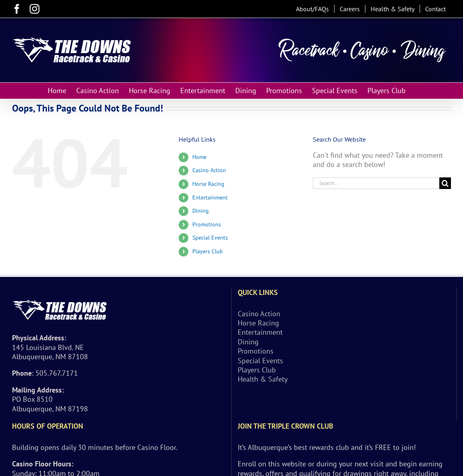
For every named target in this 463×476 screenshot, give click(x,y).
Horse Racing (208, 184)
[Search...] (376, 183)
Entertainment (210, 197)
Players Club (208, 251)
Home (199, 157)
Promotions (207, 224)
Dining (201, 211)
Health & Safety (263, 379)
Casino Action (209, 170)
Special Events (210, 238)
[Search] (445, 183)
